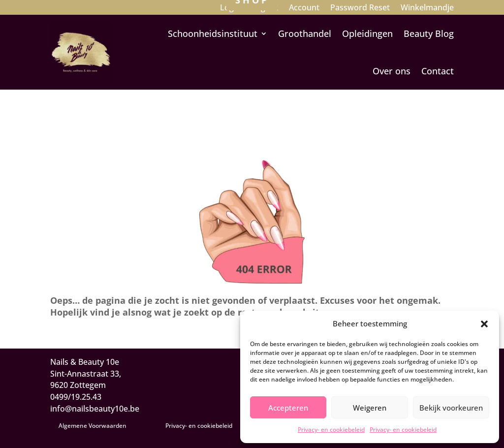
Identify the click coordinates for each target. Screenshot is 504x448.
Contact (438, 71)
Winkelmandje (427, 8)
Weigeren (370, 408)
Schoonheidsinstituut (213, 33)
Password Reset (360, 8)
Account (304, 8)
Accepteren (288, 408)
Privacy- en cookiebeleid (331, 430)
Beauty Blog (429, 33)
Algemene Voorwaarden (93, 426)
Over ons (392, 71)
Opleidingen (367, 33)
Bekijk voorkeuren (451, 408)
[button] (484, 324)
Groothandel (305, 33)
